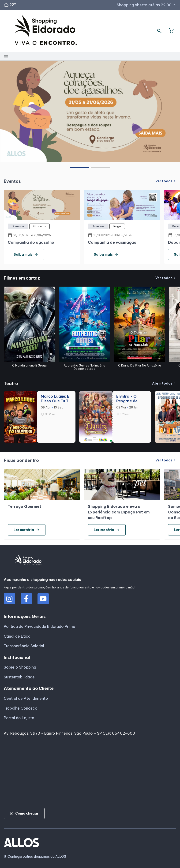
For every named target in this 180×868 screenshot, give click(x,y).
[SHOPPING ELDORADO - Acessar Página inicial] (46, 31)
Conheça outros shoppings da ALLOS (35, 857)
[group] (90, 111)
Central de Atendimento (26, 698)
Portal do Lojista (19, 718)
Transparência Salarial (24, 646)
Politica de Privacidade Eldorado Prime (39, 626)
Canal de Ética (17, 636)
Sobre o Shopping (20, 667)
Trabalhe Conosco (21, 708)
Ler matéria (27, 530)
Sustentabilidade (19, 677)
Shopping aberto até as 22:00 (146, 5)
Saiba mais (26, 254)
